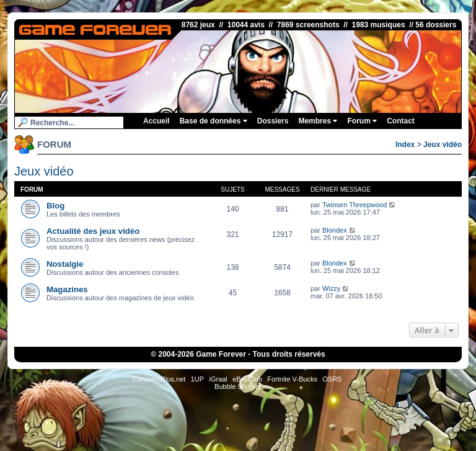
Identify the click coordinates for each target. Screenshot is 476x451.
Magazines (67, 289)
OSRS (332, 379)
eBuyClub (247, 379)
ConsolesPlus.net (159, 379)
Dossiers (273, 121)
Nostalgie (65, 264)
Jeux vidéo (443, 145)
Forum (362, 121)
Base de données (214, 121)
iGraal (218, 379)
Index (405, 145)
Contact (401, 121)
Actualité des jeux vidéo (93, 231)
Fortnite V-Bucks (292, 379)
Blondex (335, 230)
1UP (197, 379)
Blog (55, 206)
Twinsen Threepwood (355, 205)
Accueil (156, 121)
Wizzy (331, 288)
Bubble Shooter (238, 386)
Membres (318, 121)
